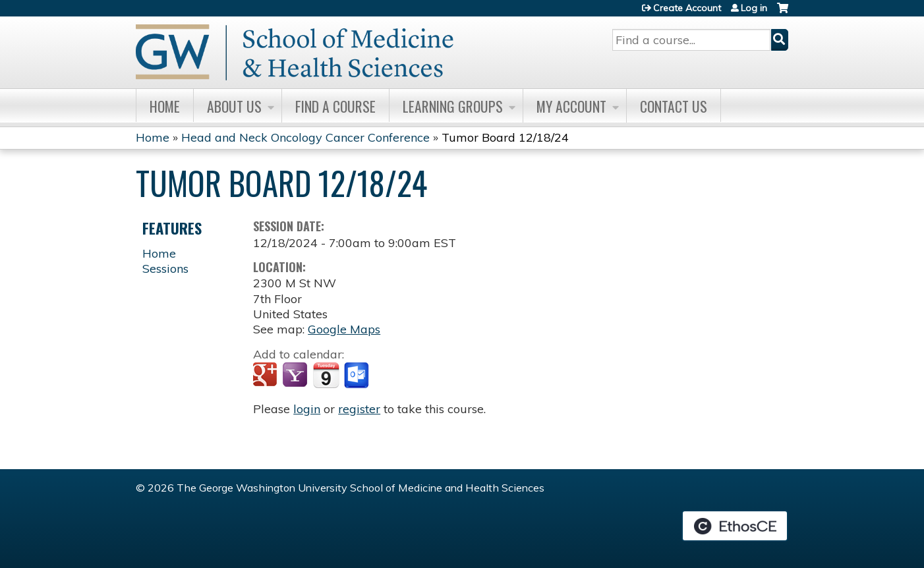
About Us (234, 106)
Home (165, 106)
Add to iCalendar (326, 375)
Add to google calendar (267, 376)
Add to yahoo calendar (296, 376)
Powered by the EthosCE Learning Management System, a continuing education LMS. (735, 526)
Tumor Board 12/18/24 (505, 137)
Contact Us (674, 106)
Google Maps (344, 329)
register (359, 409)
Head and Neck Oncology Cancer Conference (305, 137)
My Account (571, 106)
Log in (754, 8)
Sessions (165, 269)
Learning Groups (453, 106)
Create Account (687, 8)
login (307, 409)
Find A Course (335, 106)
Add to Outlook (358, 376)
